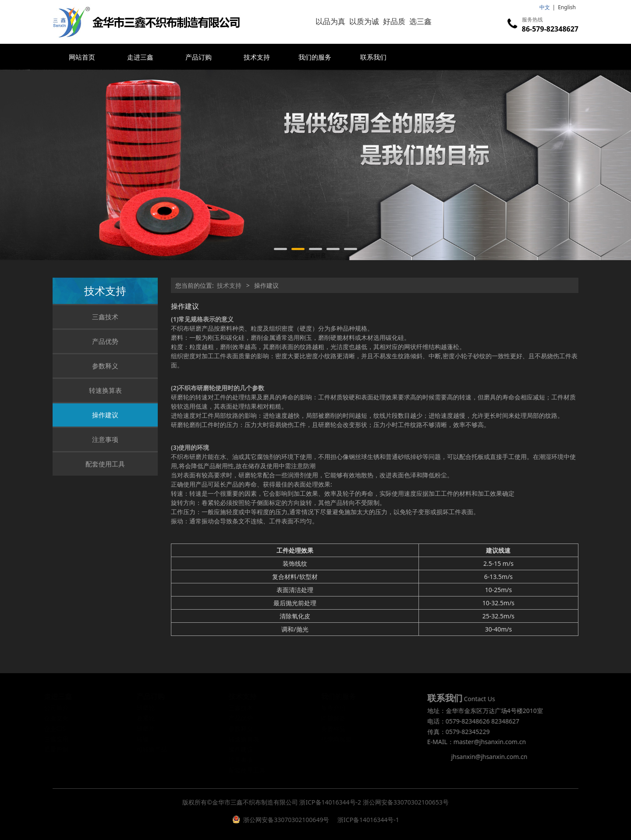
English (567, 7)
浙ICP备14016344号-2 (330, 802)
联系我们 (373, 57)
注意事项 (105, 439)
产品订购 (199, 57)
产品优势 (105, 341)
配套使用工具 (105, 464)
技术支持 (257, 57)
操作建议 (105, 415)
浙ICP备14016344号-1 (367, 820)
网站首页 (82, 57)
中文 (545, 7)
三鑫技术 (105, 317)
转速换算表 (105, 390)
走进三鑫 (140, 57)
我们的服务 (315, 57)
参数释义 (105, 366)
